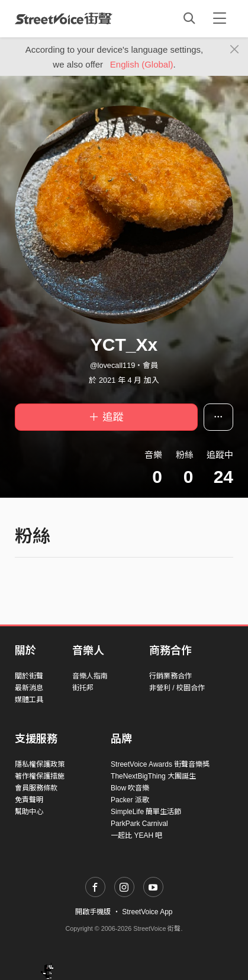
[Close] (235, 50)
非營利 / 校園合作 (177, 688)
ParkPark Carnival (139, 824)
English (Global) (142, 64)
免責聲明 (29, 800)
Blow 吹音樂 (130, 788)
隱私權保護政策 (40, 764)
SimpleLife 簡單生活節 (146, 812)
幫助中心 (29, 812)
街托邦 (83, 688)
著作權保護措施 (40, 776)
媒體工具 (29, 700)
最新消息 (29, 688)
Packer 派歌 (130, 800)
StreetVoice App (147, 912)
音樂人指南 (90, 676)
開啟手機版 (93, 912)
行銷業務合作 (170, 676)
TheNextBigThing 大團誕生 (153, 776)
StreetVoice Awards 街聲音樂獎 (160, 764)
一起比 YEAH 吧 (136, 835)
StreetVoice (64, 18)
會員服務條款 (36, 788)
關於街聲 (29, 676)
